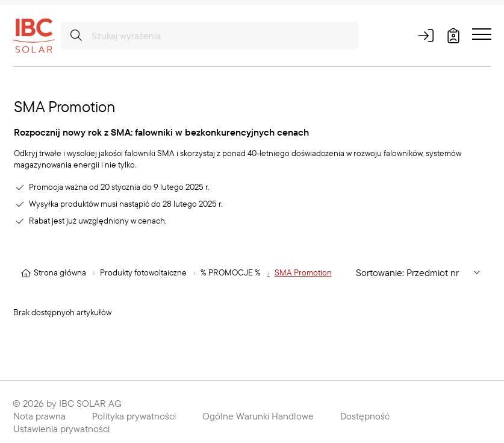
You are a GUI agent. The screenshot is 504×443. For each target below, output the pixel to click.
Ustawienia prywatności (61, 429)
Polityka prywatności (134, 416)
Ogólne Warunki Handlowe (258, 416)
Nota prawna (39, 416)
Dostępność (365, 416)
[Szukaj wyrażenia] (210, 36)
